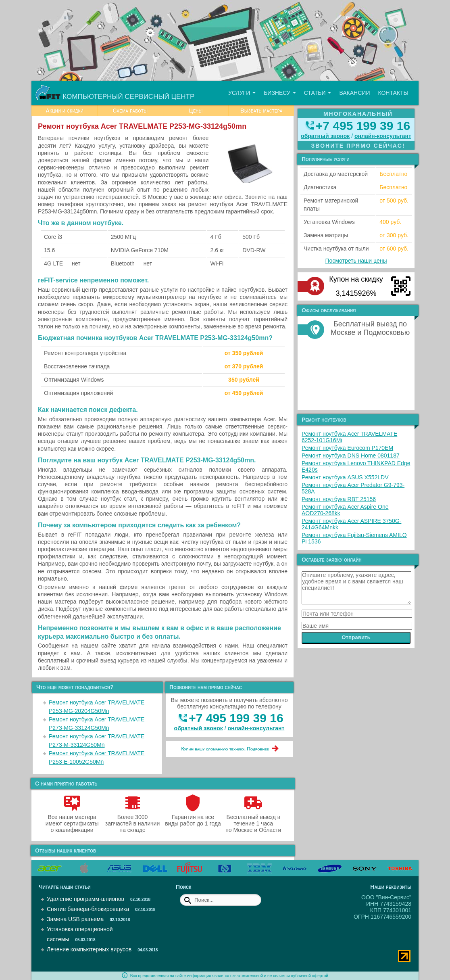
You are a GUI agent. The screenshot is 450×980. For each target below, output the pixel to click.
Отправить (356, 637)
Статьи (318, 93)
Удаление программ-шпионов (85, 899)
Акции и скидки (65, 111)
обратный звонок (199, 728)
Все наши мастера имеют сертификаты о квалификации (72, 820)
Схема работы (130, 111)
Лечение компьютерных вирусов (89, 949)
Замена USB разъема (75, 919)
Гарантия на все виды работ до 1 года (193, 817)
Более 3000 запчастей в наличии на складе (132, 820)
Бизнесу (280, 93)
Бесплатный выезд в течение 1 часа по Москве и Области (253, 820)
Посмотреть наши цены (356, 261)
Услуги (242, 93)
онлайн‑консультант (256, 728)
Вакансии (354, 93)
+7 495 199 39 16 (236, 718)
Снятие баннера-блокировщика (88, 909)
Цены (196, 111)
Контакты (393, 93)
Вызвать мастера (261, 111)
